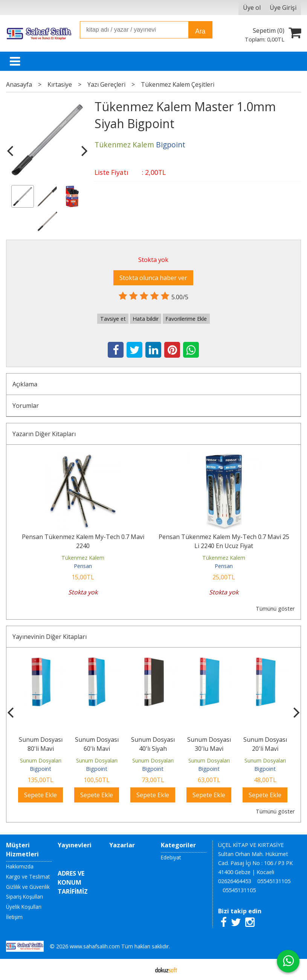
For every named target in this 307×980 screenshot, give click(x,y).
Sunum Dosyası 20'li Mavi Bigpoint (265, 749)
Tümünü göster (275, 609)
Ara (200, 31)
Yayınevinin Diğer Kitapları (50, 637)
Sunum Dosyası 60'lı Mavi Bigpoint (97, 749)
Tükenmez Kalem (83, 558)
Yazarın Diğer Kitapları (44, 434)
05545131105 (274, 881)
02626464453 (235, 881)
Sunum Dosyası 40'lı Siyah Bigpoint (153, 749)
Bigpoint (40, 769)
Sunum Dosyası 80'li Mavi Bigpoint (41, 749)
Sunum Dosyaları (41, 760)
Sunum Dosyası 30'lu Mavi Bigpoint (209, 749)
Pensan (83, 566)
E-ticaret (141, 969)
